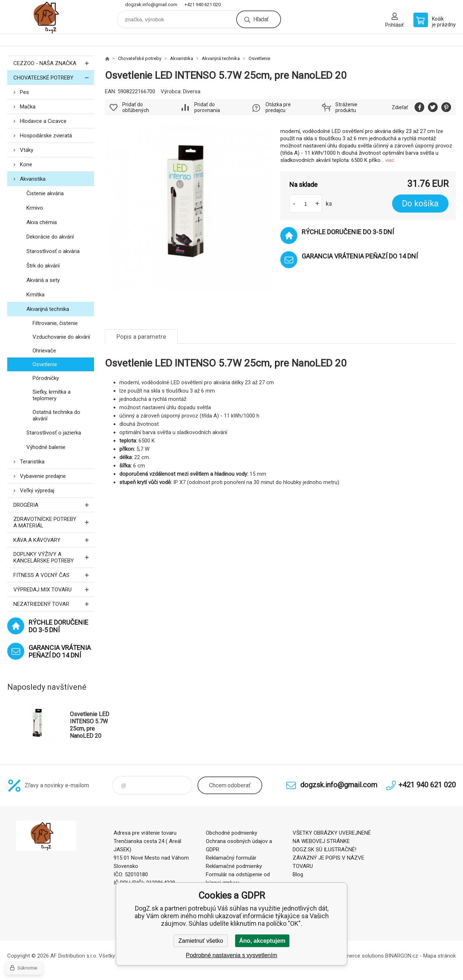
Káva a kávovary (54, 540)
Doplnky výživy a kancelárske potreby (54, 557)
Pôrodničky (46, 378)
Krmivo (35, 208)
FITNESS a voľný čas (54, 575)
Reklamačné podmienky (234, 866)
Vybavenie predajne (43, 476)
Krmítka (35, 295)
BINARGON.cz (402, 956)
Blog (298, 874)
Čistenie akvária (45, 193)
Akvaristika (33, 179)
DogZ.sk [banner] (51, 17)
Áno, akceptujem (262, 941)
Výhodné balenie (46, 447)
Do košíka (420, 204)
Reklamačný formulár (231, 858)
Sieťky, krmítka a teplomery (52, 395)
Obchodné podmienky (231, 833)
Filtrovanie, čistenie (55, 323)
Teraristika (32, 462)
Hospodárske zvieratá (46, 136)
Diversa (192, 91)
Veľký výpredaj (37, 491)
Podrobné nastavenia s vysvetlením (232, 955)
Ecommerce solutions (358, 956)
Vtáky (27, 150)
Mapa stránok (439, 956)
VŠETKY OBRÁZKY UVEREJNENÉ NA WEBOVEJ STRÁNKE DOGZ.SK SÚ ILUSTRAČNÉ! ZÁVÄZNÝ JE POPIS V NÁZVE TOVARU (332, 850)
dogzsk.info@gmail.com (151, 5)
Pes (24, 92)
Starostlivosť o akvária (53, 251)
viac (390, 160)
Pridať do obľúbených (136, 107)
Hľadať (261, 19)
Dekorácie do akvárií (50, 237)
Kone (26, 164)
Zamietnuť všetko (201, 941)
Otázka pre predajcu (278, 107)
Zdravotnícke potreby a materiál (54, 522)
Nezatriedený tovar (54, 604)
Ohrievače (44, 351)
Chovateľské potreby (54, 78)
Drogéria (54, 505)
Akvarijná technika (48, 309)
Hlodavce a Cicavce (43, 121)
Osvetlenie (45, 364)
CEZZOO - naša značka (54, 63)
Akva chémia (42, 222)
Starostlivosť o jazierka (54, 433)
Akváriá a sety (43, 280)
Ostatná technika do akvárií (56, 415)
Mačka (28, 107)
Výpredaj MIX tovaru (54, 589)
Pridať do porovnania (207, 107)
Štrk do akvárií (43, 266)
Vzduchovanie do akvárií (61, 337)
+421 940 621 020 (203, 5)
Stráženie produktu (346, 107)
